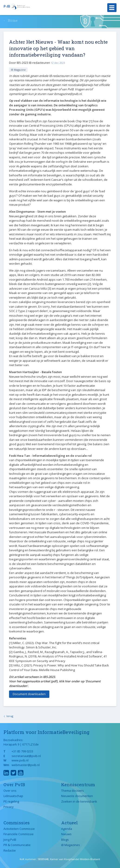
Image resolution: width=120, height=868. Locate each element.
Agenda (67, 829)
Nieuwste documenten (77, 796)
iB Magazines (71, 845)
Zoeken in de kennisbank (79, 801)
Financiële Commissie (19, 834)
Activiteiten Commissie (19, 829)
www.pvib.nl (20, 760)
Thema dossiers (73, 791)
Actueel (69, 823)
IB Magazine (18, 70)
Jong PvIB (10, 840)
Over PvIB (14, 784)
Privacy (9, 807)
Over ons (10, 791)
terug (10, 716)
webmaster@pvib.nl (26, 765)
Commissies (17, 823)
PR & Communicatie (17, 845)
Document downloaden (29, 694)
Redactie (10, 850)
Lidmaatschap (13, 796)
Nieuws (66, 834)
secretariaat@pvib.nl (26, 756)
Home (13, 20)
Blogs (65, 840)
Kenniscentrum (78, 784)
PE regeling (11, 801)
